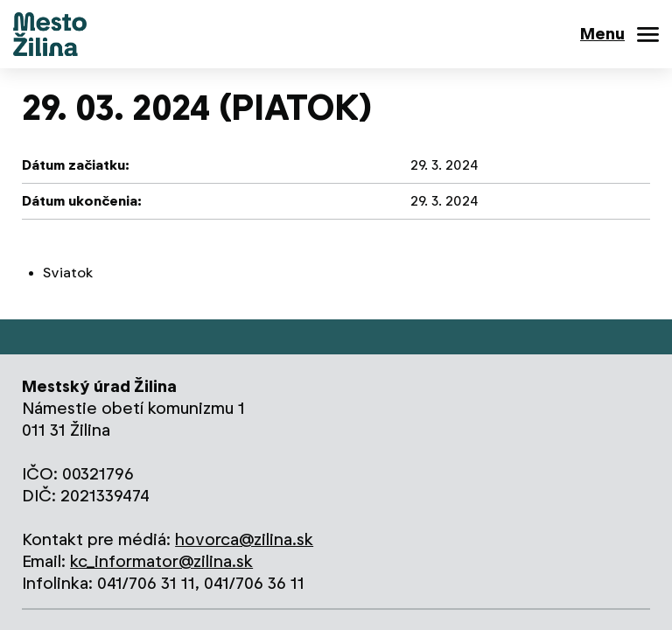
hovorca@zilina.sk (244, 539)
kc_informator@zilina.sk (161, 561)
